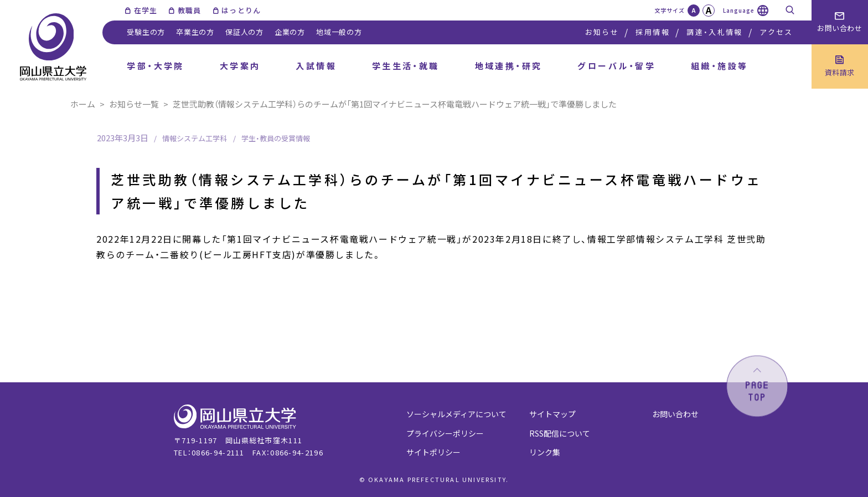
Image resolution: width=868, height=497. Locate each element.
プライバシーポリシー (445, 433)
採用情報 (652, 32)
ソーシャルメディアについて (456, 414)
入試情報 (316, 66)
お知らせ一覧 (134, 104)
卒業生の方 (195, 32)
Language (739, 10)
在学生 (146, 10)
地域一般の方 (339, 32)
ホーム (83, 104)
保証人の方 (244, 32)
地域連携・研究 (509, 66)
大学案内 (240, 66)
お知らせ (602, 32)
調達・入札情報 (714, 32)
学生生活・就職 (406, 66)
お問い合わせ (675, 414)
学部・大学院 (156, 66)
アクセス (776, 32)
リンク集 (545, 452)
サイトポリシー (433, 452)
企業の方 (290, 32)
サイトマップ (552, 414)
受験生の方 (146, 32)
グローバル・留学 (616, 66)
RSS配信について (560, 433)
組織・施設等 (720, 66)
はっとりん (241, 10)
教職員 (190, 10)
